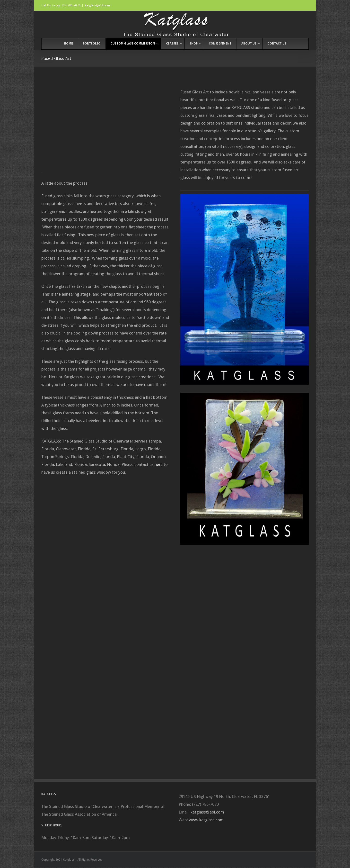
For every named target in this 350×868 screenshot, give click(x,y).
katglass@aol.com (97, 5)
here (159, 464)
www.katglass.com (206, 820)
